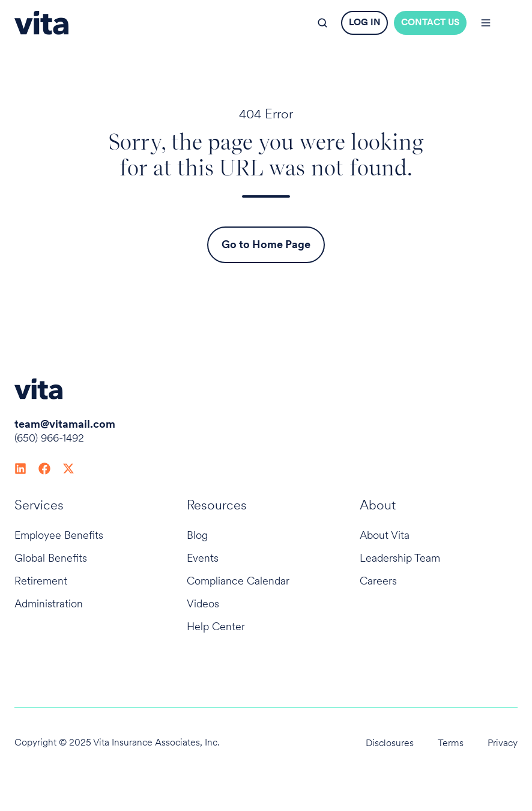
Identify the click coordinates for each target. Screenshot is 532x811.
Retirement (41, 581)
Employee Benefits (59, 535)
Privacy (503, 743)
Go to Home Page (266, 244)
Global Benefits (51, 558)
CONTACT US (430, 22)
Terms (451, 743)
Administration (49, 603)
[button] (322, 23)
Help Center (216, 626)
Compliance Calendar (238, 581)
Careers (378, 581)
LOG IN (365, 22)
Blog (197, 535)
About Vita (385, 535)
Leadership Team (400, 558)
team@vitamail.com (65, 424)
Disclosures (390, 743)
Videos (203, 603)
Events (203, 558)
